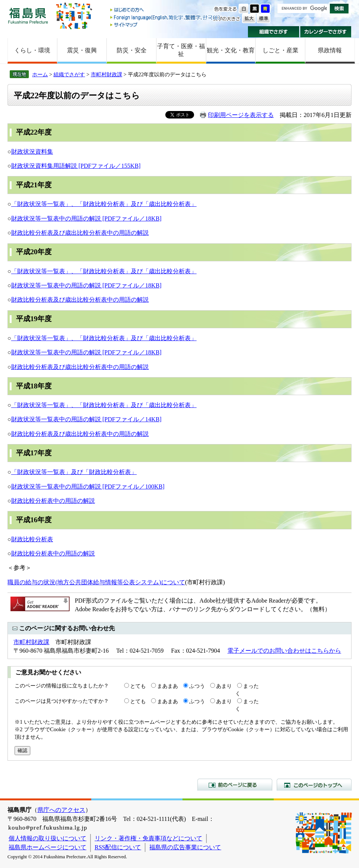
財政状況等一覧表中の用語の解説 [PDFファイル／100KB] (88, 487)
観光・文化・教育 (231, 50)
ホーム (40, 74)
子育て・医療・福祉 (181, 50)
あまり (224, 686)
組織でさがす (274, 32)
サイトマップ (166, 24)
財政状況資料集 (32, 152)
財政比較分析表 (32, 539)
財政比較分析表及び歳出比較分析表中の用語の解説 (80, 233)
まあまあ (168, 686)
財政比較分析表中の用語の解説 (53, 501)
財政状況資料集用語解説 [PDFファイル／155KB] (76, 166)
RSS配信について (118, 847)
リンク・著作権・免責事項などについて (148, 838)
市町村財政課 (107, 74)
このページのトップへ (314, 785)
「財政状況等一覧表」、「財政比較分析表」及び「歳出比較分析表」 (104, 204)
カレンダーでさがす (326, 32)
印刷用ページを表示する (241, 115)
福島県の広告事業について (185, 847)
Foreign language (166, 17)
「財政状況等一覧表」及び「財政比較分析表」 (74, 472)
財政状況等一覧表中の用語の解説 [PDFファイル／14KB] (86, 419)
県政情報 (330, 50)
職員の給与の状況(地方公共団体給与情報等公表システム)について (96, 582)
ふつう (197, 686)
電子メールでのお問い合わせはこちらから (284, 651)
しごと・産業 (280, 50)
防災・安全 (132, 50)
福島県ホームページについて (47, 847)
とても (138, 686)
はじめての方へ (166, 10)
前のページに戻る (235, 785)
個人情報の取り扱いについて (47, 838)
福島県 (28, 16)
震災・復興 (82, 50)
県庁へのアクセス (61, 810)
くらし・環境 (32, 50)
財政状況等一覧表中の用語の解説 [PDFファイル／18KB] (86, 218)
